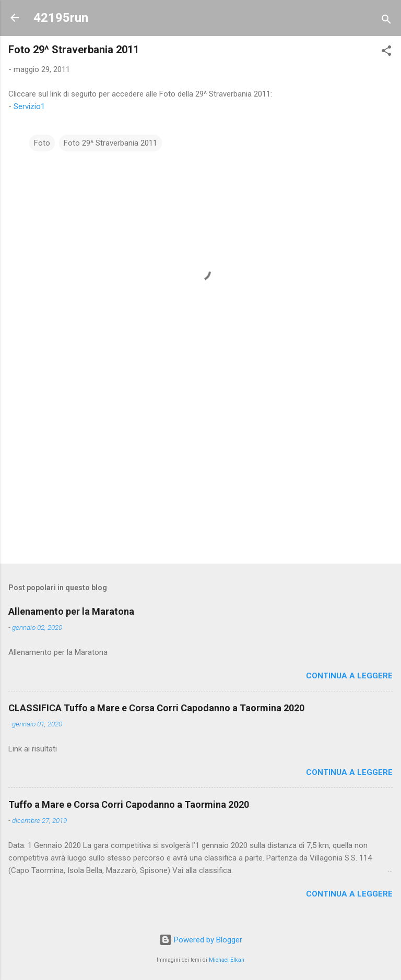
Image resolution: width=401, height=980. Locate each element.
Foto (42, 143)
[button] (386, 52)
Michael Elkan (227, 960)
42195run (61, 18)
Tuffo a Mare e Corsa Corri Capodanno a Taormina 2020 (129, 804)
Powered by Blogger (201, 940)
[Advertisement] (200, 474)
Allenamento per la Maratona (71, 611)
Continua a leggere (349, 676)
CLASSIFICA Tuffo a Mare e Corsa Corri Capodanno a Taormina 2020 (156, 708)
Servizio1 (29, 106)
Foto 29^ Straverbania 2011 (110, 143)
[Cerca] (386, 21)
